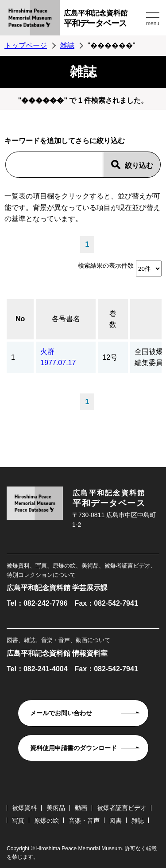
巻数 (113, 319)
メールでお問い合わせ (61, 713)
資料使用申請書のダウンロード (73, 748)
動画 (81, 808)
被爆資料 (24, 808)
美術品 (56, 808)
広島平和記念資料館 (104, 20)
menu (153, 23)
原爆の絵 (46, 821)
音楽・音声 (84, 821)
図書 (116, 821)
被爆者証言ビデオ (122, 808)
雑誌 (67, 45)
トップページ (26, 45)
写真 (18, 821)
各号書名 (66, 319)
